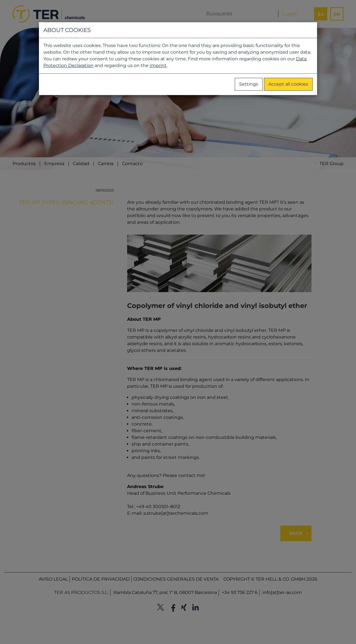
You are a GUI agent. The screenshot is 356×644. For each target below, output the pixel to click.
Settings (249, 84)
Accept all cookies (288, 84)
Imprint (158, 65)
